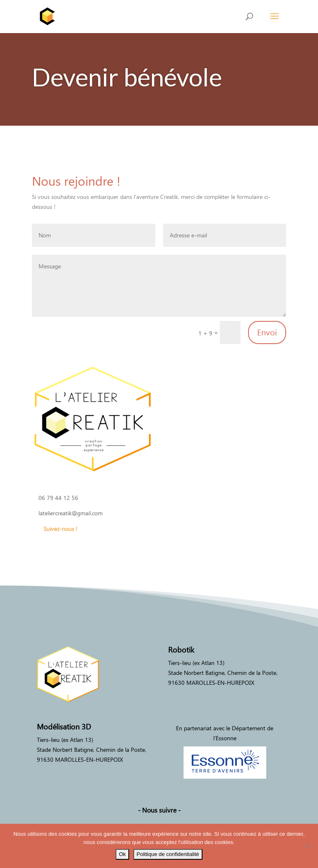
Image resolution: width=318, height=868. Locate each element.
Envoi (267, 332)
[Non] (308, 846)
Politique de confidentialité (168, 854)
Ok (122, 854)
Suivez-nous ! (60, 529)
